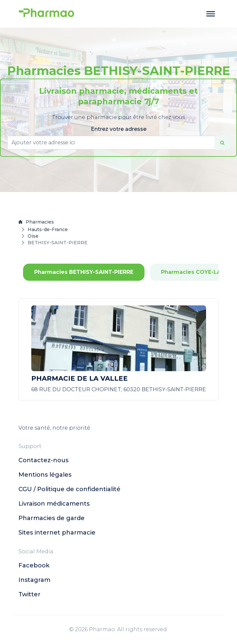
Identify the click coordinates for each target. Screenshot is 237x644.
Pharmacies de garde (52, 518)
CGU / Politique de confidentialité (69, 489)
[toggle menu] (211, 14)
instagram (34, 580)
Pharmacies (36, 222)
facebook (34, 565)
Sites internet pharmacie (57, 533)
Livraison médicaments (54, 504)
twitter (29, 594)
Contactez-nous (43, 460)
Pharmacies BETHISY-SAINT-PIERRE (84, 272)
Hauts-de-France (48, 229)
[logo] (46, 14)
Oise (33, 236)
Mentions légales (45, 475)
